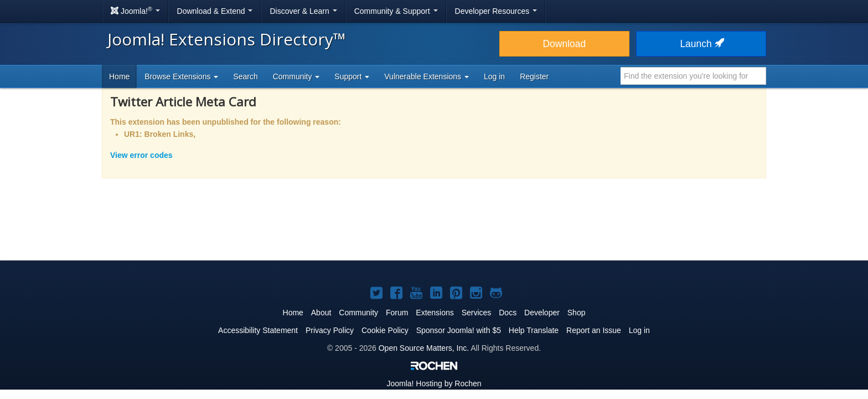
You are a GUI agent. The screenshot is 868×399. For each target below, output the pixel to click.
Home (119, 76)
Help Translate (534, 330)
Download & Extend (215, 11)
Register (534, 76)
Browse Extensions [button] (181, 76)
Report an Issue (594, 330)
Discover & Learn (303, 11)
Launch (701, 44)
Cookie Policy (385, 330)
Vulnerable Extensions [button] (427, 76)
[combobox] (693, 76)
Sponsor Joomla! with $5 (459, 330)
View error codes (141, 155)
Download (564, 44)
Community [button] (296, 76)
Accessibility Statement (258, 330)
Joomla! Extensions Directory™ (227, 39)
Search (245, 76)
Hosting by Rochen (434, 383)
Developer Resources (496, 11)
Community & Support (396, 11)
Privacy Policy (330, 330)
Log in (494, 76)
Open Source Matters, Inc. (424, 348)
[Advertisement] (434, 227)
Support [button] (352, 76)
